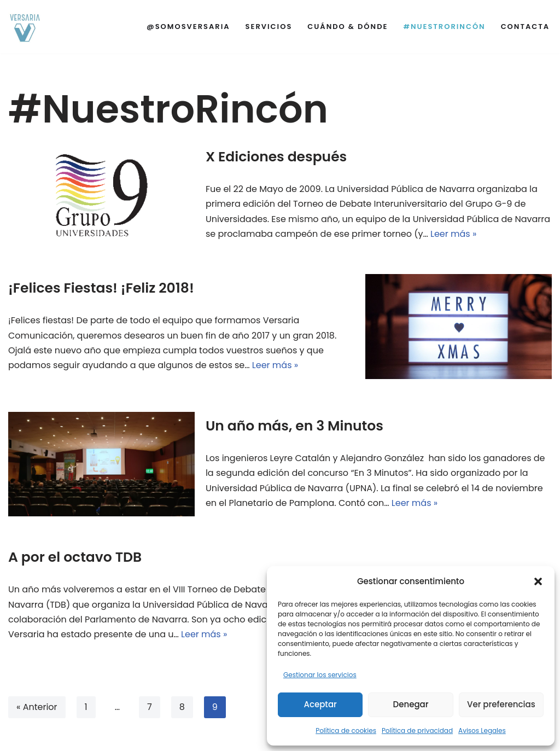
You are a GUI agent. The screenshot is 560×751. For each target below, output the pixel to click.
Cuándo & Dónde (348, 27)
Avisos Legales (482, 730)
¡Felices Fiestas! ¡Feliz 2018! (101, 288)
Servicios (269, 27)
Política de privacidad (417, 730)
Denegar (411, 704)
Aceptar (320, 704)
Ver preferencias (501, 704)
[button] (538, 581)
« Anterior (37, 707)
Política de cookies (346, 730)
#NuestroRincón (444, 27)
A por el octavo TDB (75, 557)
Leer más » (453, 234)
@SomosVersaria (188, 27)
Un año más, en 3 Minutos (294, 426)
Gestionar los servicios (320, 675)
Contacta (525, 27)
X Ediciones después (276, 157)
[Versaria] (25, 27)
